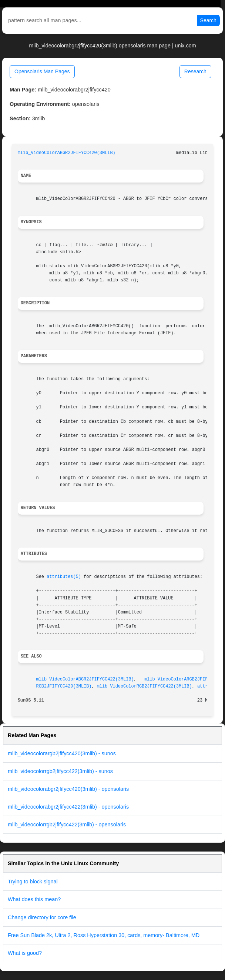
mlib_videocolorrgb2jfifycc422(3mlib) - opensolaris (67, 825)
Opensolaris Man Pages (42, 71)
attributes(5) (64, 577)
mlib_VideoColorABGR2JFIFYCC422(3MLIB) (85, 679)
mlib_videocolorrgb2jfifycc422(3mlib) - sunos (60, 771)
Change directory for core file (42, 917)
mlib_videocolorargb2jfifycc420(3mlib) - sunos (62, 753)
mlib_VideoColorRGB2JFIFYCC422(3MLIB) (145, 686)
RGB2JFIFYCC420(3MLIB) (64, 686)
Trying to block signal (33, 882)
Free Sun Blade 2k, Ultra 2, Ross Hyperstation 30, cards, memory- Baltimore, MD (104, 935)
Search (208, 20)
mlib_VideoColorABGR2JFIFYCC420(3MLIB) (67, 153)
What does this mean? (34, 899)
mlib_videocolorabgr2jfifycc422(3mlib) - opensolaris (68, 807)
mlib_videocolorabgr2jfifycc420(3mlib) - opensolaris (68, 789)
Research (195, 71)
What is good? (25, 953)
